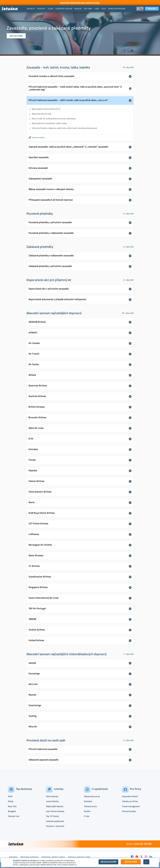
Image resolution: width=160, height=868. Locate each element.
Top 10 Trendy (52, 816)
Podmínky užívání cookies (53, 857)
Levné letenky (52, 801)
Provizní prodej (129, 811)
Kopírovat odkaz (38, 137)
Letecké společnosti (55, 821)
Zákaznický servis (92, 796)
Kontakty (88, 801)
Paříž (10, 796)
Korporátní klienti (130, 796)
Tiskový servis (90, 806)
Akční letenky (52, 796)
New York (12, 806)
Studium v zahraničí (55, 826)
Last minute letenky (55, 811)
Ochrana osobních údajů (79, 857)
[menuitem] (31, 9)
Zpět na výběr (16, 36)
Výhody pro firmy (130, 801)
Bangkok (12, 811)
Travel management (131, 806)
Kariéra (87, 811)
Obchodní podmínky (30, 857)
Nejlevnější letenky (55, 806)
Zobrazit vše (14, 816)
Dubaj (11, 801)
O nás (87, 816)
